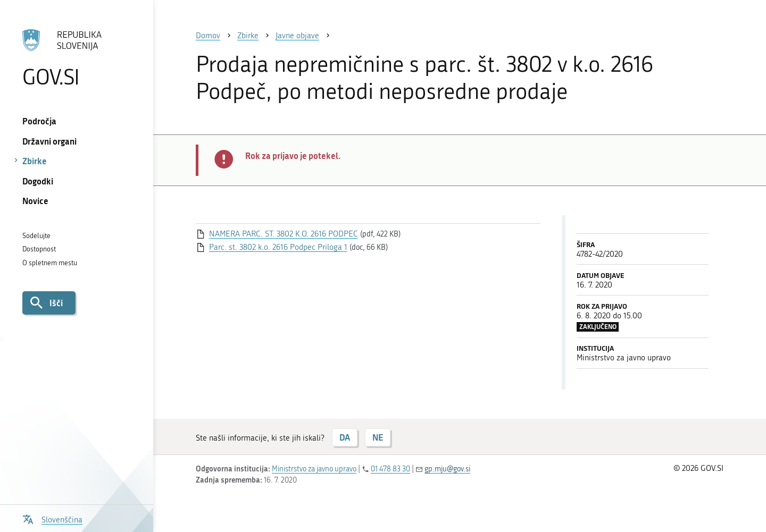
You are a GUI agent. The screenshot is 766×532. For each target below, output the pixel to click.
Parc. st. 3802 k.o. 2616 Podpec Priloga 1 (278, 247)
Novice (35, 201)
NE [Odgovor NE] (378, 437)
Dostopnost (39, 249)
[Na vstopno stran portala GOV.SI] (76, 58)
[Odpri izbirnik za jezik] (52, 518)
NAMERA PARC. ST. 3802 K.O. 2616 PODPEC (284, 234)
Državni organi (49, 141)
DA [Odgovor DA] (345, 437)
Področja (39, 121)
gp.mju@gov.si (447, 469)
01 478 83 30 (390, 469)
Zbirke (35, 161)
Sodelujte (36, 236)
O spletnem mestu (50, 263)
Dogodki (38, 181)
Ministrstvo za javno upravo (314, 469)
